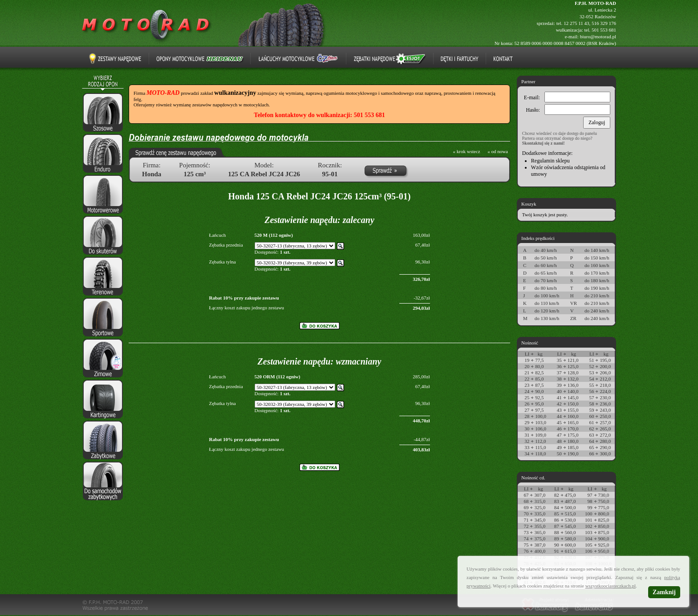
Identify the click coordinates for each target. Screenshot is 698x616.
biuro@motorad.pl (598, 36)
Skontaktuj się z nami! (544, 143)
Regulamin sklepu (550, 161)
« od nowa (498, 151)
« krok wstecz (467, 151)
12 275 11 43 (576, 23)
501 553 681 (604, 30)
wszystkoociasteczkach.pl (611, 586)
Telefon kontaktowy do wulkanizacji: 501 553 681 (319, 115)
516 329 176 (604, 23)
